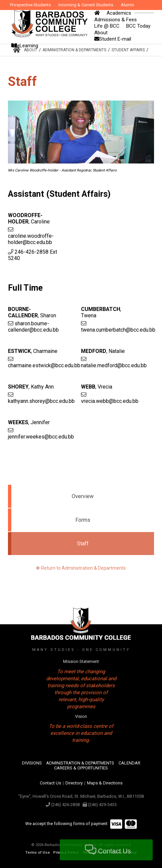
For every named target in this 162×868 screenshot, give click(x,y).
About (31, 50)
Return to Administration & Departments (81, 568)
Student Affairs (128, 50)
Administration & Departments (74, 50)
